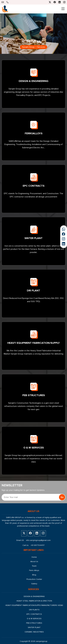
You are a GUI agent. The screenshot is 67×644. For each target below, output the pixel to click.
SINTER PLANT (34, 627)
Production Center (34, 579)
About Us (34, 561)
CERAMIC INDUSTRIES (34, 632)
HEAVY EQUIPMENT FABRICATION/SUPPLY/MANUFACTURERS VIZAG (34, 605)
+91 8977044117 (38, 545)
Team (34, 566)
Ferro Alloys (34, 570)
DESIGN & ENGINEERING (34, 596)
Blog (34, 575)
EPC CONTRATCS (34, 614)
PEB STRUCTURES (34, 623)
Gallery (34, 584)
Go (62, 497)
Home (34, 557)
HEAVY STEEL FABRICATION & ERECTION (34, 601)
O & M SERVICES (34, 619)
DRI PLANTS (34, 610)
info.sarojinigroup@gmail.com (38, 540)
